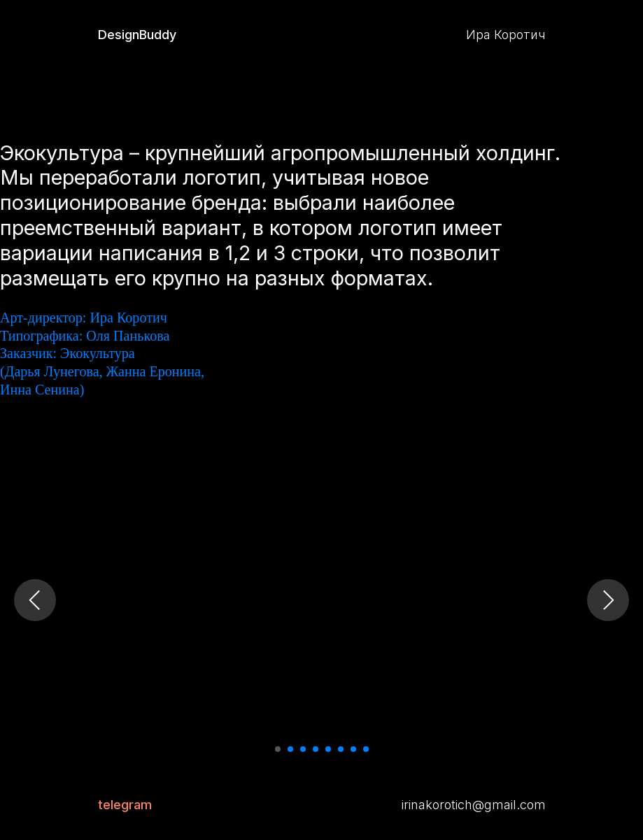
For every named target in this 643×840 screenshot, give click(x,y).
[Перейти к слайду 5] (328, 749)
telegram (125, 805)
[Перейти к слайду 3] (303, 749)
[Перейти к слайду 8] (366, 749)
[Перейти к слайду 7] (353, 749)
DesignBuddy (137, 35)
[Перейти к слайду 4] (316, 749)
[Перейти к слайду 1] (278, 749)
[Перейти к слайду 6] (341, 749)
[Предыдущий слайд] (35, 600)
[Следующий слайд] (608, 600)
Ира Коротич (506, 35)
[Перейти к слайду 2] (290, 749)
